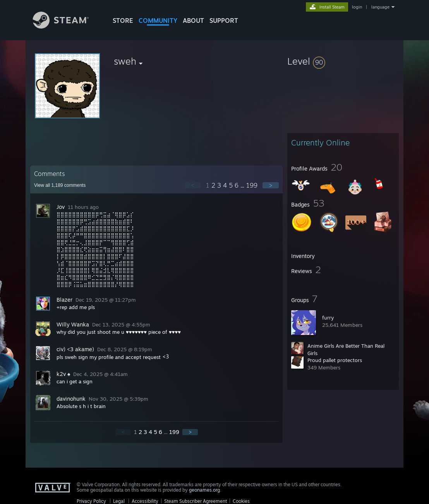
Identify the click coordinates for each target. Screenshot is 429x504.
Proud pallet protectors (335, 360)
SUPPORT (224, 21)
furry (328, 318)
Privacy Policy (91, 501)
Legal (119, 501)
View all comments (60, 185)
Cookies (241, 501)
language (380, 7)
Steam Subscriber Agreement (196, 501)
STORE (123, 21)
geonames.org (204, 490)
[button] (343, 61)
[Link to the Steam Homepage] (67, 26)
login (357, 7)
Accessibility (145, 501)
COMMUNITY (158, 21)
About (193, 21)
